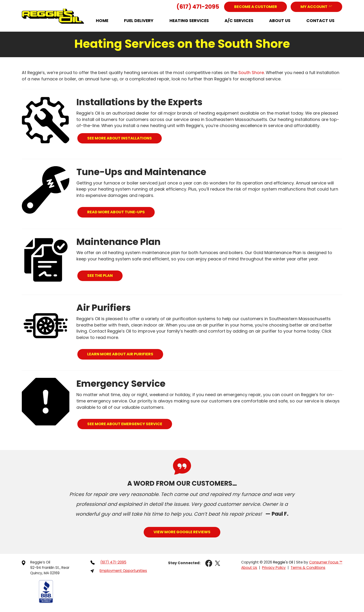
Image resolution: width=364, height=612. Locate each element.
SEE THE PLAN (100, 276)
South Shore (251, 73)
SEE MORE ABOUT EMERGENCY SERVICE (126, 424)
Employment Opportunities (124, 572)
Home (102, 21)
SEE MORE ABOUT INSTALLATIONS (120, 138)
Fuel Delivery (139, 21)
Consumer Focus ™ (325, 563)
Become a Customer (254, 7)
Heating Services (189, 21)
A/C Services (239, 21)
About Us (280, 21)
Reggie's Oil (282, 563)
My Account (314, 7)
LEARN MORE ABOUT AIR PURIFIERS (121, 354)
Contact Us (320, 21)
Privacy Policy (272, 569)
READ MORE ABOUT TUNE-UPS (117, 212)
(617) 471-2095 (196, 7)
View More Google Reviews (182, 532)
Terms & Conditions (307, 569)
